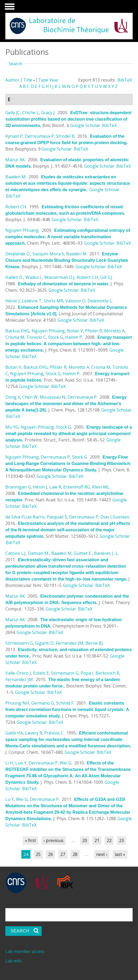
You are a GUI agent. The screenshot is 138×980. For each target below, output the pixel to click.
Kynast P (14, 136)
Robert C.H (87, 277)
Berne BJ (94, 643)
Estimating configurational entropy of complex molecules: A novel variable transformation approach (68, 237)
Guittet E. (83, 553)
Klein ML (101, 487)
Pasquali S (57, 517)
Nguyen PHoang (22, 230)
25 (38, 854)
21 (97, 840)
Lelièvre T (32, 301)
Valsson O (75, 301)
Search (15, 64)
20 (85, 840)
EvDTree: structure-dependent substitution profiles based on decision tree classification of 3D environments (68, 119)
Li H (9, 763)
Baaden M (15, 177)
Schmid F (65, 703)
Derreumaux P (39, 136)
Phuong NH (17, 703)
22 (109, 840)
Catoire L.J (15, 553)
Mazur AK (15, 160)
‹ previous (54, 840)
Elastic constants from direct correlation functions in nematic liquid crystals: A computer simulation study (67, 710)
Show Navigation (9, 8)
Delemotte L (100, 301)
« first (30, 840)
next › (102, 854)
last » (120, 854)
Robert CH (16, 207)
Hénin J (13, 301)
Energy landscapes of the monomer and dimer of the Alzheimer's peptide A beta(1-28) (66, 404)
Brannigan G (18, 487)
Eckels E (41, 673)
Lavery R (34, 733)
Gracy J (48, 113)
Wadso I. (34, 277)
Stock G (56, 337)
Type (43, 80)
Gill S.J (106, 277)
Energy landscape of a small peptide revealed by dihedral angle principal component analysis (69, 434)
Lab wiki (13, 961)
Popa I (87, 673)
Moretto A (114, 331)
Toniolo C (36, 337)
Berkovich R (107, 673)
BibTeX (125, 80)
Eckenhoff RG (77, 487)
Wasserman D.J (59, 277)
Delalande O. (18, 254)
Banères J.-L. (106, 553)
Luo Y (21, 763)
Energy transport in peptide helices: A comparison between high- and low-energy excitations (69, 344)
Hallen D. (14, 277)
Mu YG (12, 427)
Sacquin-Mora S (48, 254)
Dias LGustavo (115, 517)
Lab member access (25, 951)
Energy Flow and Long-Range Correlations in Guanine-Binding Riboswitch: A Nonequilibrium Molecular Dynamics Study (68, 464)
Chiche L (31, 113)
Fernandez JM (70, 643)
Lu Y (10, 799)
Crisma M (15, 337)
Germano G (43, 703)
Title (28, 80)
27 (63, 854)
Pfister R (94, 331)
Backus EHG (17, 331)
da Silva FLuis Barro (25, 517)
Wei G (66, 763)
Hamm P (74, 337)
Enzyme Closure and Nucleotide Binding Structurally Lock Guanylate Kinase (67, 260)
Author (12, 80)
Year (54, 80)
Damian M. (38, 553)
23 (121, 840)
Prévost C (54, 733)
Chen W (30, 397)
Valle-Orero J (18, 673)
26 (50, 854)
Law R (55, 487)
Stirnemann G (19, 643)
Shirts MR (54, 301)
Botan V (75, 331)
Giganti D (44, 643)
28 (75, 854)
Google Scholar (85, 125)
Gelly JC (13, 113)
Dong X (13, 397)
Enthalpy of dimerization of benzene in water (63, 284)
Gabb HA (14, 733)
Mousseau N (53, 397)
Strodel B (65, 136)
